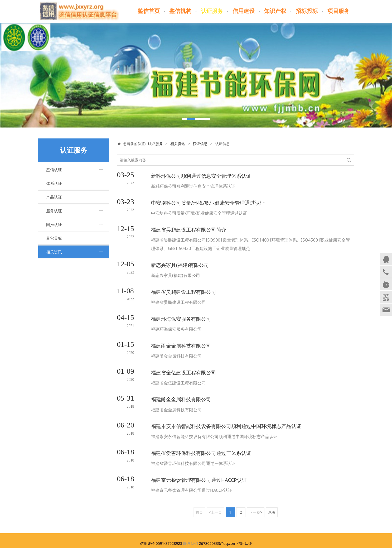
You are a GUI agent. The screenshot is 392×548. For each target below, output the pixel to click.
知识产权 (275, 11)
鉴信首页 (149, 11)
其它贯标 (54, 238)
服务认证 (54, 211)
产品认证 (54, 197)
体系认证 (54, 183)
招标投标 (307, 11)
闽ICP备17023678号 (258, 514)
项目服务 (338, 11)
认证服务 (212, 11)
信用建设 (244, 11)
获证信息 (200, 144)
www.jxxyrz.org (169, 514)
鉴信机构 (180, 11)
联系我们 (191, 508)
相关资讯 (54, 252)
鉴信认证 (54, 170)
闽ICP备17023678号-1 (196, 542)
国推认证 (54, 224)
